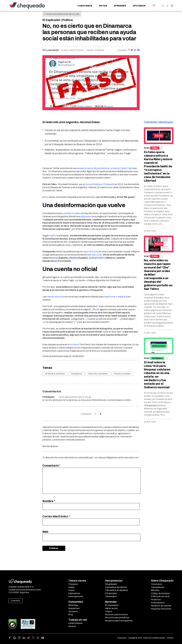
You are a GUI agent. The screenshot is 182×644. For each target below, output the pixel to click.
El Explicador (51, 20)
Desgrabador (111, 584)
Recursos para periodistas (117, 618)
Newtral (53, 258)
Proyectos (156, 600)
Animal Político (97, 258)
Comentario (51, 466)
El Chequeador (112, 605)
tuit (46, 197)
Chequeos (73, 584)
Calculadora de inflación (116, 587)
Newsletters (74, 608)
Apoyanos (139, 6)
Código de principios (160, 593)
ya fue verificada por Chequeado (99, 184)
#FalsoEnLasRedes (55, 374)
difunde (96, 309)
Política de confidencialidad (154, 638)
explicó (53, 236)
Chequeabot (111, 596)
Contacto (16, 601)
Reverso (72, 626)
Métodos (155, 590)
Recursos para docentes (116, 615)
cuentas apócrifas (55, 297)
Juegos (109, 611)
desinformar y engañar (115, 297)
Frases (72, 590)
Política (67, 20)
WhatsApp (73, 605)
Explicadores (74, 593)
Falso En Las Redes (98, 374)
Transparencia (158, 587)
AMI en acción (111, 608)
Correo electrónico (56, 516)
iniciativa (74, 345)
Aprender (120, 6)
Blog (71, 615)
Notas (103, 6)
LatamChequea (75, 623)
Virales (71, 587)
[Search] (154, 5)
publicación (86, 216)
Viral (146, 148)
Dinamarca (76, 374)
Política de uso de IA (160, 596)
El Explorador (111, 593)
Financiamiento (158, 603)
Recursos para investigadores (119, 621)
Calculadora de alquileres (117, 590)
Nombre (49, 501)
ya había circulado (72, 213)
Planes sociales (122, 374)
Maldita (73, 258)
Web (45, 532)
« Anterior (86, 414)
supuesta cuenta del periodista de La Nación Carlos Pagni (105, 168)
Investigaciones (76, 596)
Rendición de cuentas (161, 606)
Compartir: (122, 50)
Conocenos (85, 6)
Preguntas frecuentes (161, 609)
